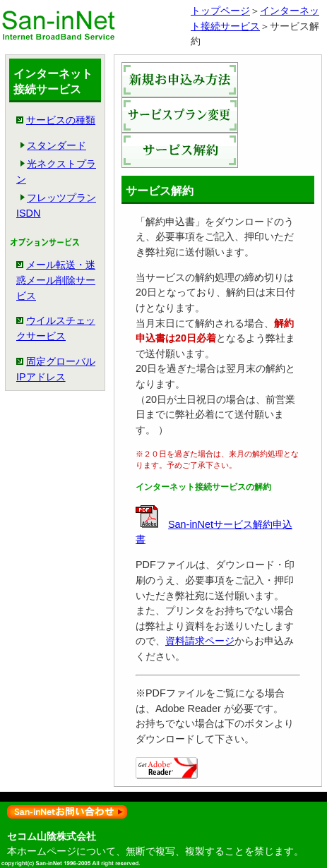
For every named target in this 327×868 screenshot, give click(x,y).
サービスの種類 (61, 120)
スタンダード (57, 145)
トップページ (220, 11)
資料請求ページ (200, 641)
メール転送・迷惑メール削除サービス (56, 280)
